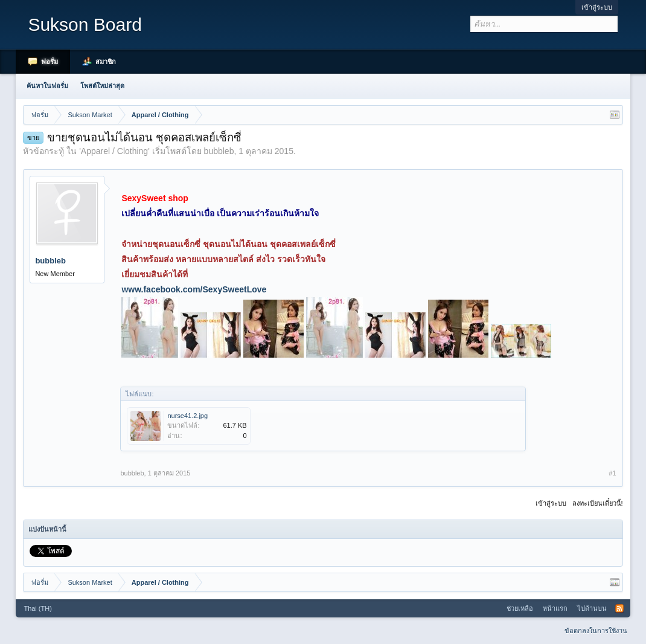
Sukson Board (85, 24)
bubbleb (219, 151)
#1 (612, 473)
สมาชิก (106, 62)
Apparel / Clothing (114, 151)
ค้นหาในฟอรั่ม (47, 86)
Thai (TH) (37, 608)
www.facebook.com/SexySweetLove (194, 289)
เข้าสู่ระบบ (597, 7)
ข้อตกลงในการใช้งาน (596, 631)
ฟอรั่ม (50, 62)
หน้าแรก (555, 608)
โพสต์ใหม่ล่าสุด (102, 86)
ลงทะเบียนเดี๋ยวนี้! (598, 503)
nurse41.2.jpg (187, 416)
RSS (619, 608)
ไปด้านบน (592, 608)
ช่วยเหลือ (520, 608)
